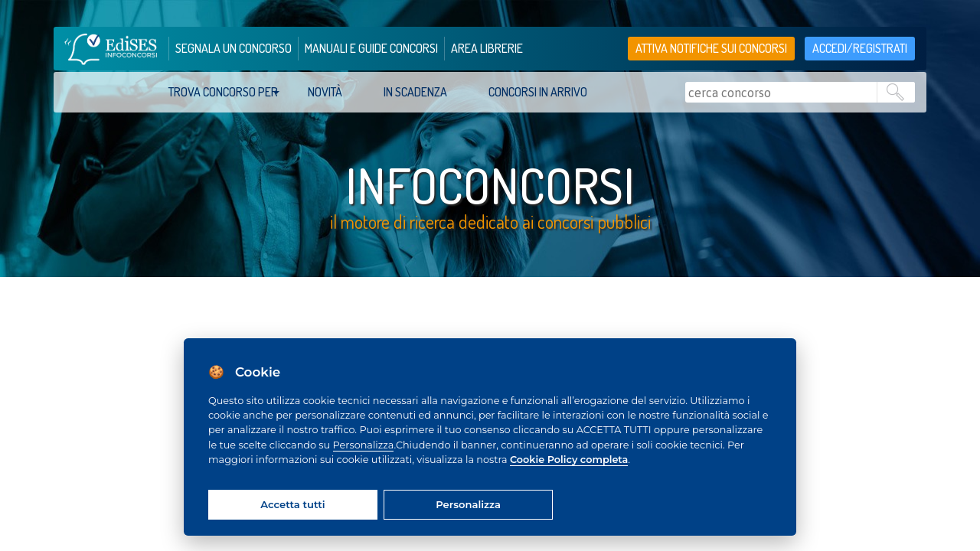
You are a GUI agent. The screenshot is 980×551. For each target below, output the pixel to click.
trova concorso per (223, 92)
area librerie (487, 48)
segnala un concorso (234, 48)
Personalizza (364, 445)
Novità (325, 92)
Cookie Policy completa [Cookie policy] (569, 460)
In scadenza (415, 92)
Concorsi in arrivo (538, 92)
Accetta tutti (292, 504)
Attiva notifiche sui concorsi (711, 48)
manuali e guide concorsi (371, 48)
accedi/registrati (860, 48)
